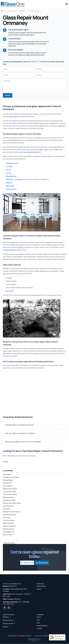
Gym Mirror (7, 509)
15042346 (12, 599)
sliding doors (19, 179)
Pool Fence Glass (9, 520)
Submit (8, 95)
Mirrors (8, 170)
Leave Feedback (42, 626)
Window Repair (8, 480)
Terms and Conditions (42, 636)
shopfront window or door (12, 250)
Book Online (42, 563)
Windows (9, 183)
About (39, 617)
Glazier (6, 462)
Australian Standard (30, 152)
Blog (38, 620)
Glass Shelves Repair (10, 494)
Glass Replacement (9, 515)
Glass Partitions (8, 506)
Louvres (8, 173)
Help (38, 623)
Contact (39, 629)
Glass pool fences (12, 163)
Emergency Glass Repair (11, 477)
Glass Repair (7, 474)
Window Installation (10, 526)
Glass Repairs (41, 586)
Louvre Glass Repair (10, 492)
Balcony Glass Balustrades (12, 503)
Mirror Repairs (8, 486)
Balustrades (10, 186)
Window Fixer (7, 483)
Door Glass (7, 517)
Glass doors (10, 179)
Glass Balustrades (9, 500)
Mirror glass (10, 291)
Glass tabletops (11, 176)
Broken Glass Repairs (10, 489)
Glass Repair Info (9, 532)
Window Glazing (8, 529)
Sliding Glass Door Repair (11, 512)
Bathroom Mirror (8, 497)
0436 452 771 (35, 62)
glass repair (14, 117)
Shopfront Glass (8, 523)
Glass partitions (11, 189)
